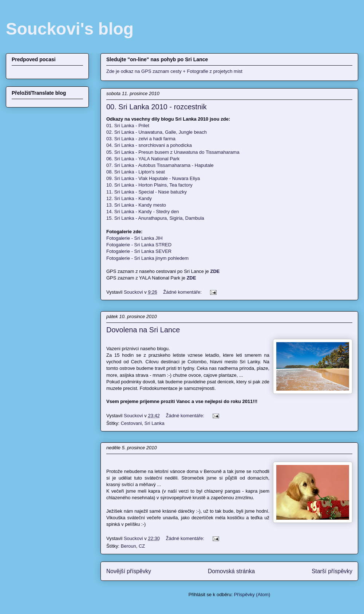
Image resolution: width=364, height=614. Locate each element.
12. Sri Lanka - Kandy (129, 198)
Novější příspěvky (129, 571)
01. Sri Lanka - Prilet (128, 126)
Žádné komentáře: (183, 292)
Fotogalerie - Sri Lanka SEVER (139, 251)
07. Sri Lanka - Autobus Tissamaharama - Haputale (160, 165)
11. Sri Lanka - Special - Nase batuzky (147, 192)
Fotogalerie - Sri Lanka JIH (134, 238)
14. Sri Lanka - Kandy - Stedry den (143, 212)
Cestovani (131, 423)
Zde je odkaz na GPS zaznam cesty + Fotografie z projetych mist (174, 71)
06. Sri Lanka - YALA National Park (143, 159)
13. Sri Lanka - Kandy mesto (136, 205)
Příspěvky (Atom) (252, 595)
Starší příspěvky (332, 571)
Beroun (128, 546)
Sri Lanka (155, 423)
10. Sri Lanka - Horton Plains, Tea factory (149, 185)
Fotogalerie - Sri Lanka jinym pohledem (147, 258)
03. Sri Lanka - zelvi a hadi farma (141, 139)
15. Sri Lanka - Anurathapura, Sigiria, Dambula (155, 218)
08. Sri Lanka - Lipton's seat (136, 172)
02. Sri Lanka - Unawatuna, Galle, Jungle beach (157, 132)
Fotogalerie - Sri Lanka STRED (139, 245)
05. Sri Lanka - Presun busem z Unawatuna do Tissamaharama (173, 152)
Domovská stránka (231, 571)
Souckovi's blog (70, 29)
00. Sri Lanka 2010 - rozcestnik (157, 107)
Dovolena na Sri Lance (143, 330)
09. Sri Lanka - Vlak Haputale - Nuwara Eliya (153, 178)
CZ (142, 546)
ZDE (191, 278)
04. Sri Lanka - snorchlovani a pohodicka (149, 145)
